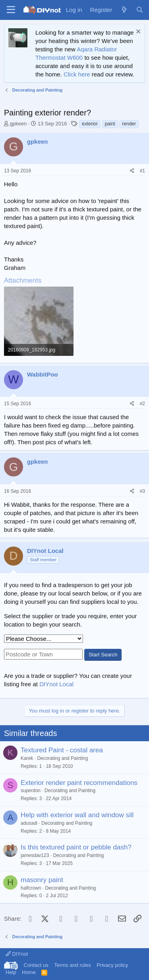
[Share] (132, 171)
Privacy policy (112, 965)
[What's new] (124, 10)
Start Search (103, 655)
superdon (31, 791)
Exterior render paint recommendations (79, 783)
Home (29, 972)
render (129, 124)
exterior (90, 124)
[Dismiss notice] (137, 32)
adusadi (29, 823)
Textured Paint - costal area (62, 750)
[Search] (140, 10)
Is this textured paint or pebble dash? (76, 847)
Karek (27, 758)
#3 (142, 491)
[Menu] (11, 10)
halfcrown (31, 888)
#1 (142, 171)
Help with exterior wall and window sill (77, 815)
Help (11, 972)
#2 (142, 404)
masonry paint (42, 880)
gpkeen (18, 124)
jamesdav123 (35, 855)
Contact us (36, 965)
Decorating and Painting (62, 758)
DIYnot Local (56, 684)
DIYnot (17, 954)
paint (110, 124)
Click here (77, 74)
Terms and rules (72, 965)
